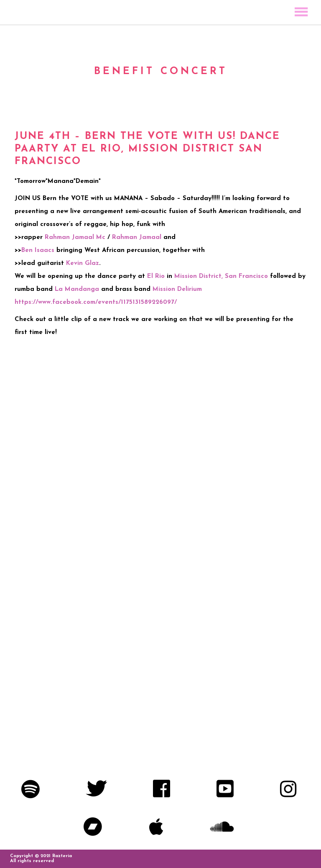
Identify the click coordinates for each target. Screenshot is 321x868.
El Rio (156, 276)
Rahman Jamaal (137, 238)
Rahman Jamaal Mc (75, 238)
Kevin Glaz (83, 263)
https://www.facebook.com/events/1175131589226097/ (96, 302)
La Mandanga (77, 289)
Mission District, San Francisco (221, 276)
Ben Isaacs (38, 250)
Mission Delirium (177, 289)
